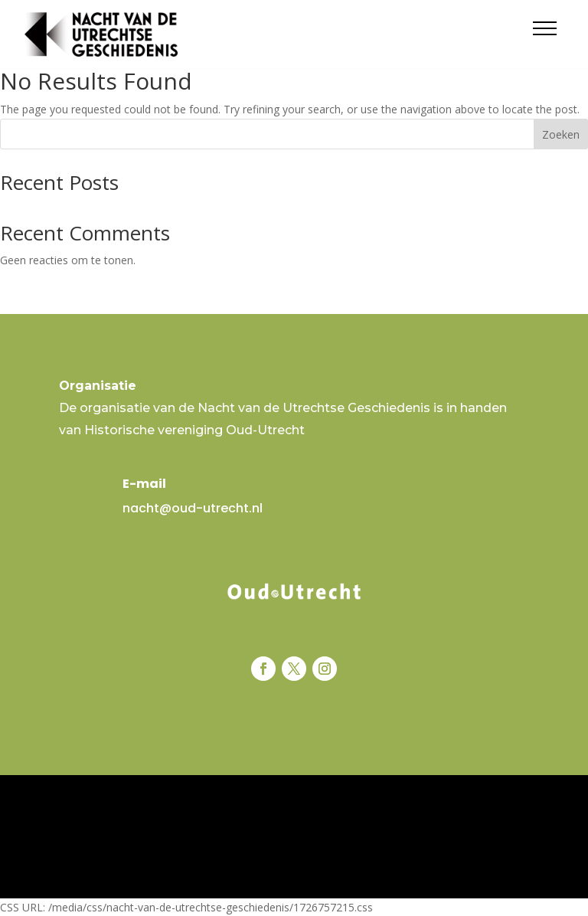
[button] (545, 28)
